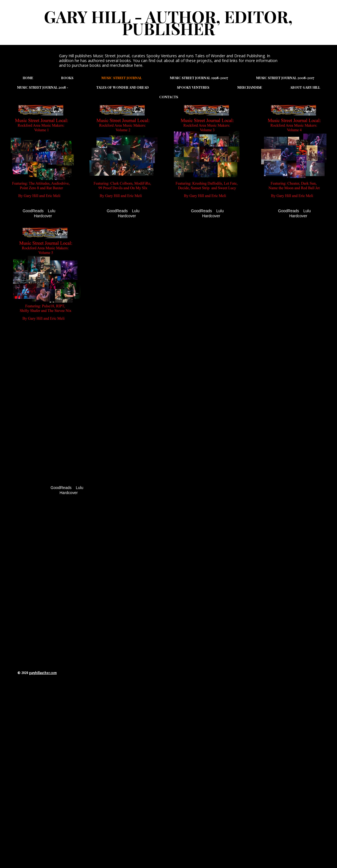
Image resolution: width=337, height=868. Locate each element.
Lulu (52, 211)
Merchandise (250, 87)
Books (67, 78)
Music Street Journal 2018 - (43, 87)
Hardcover (43, 216)
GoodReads (33, 211)
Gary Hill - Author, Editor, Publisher (168, 22)
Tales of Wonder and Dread (123, 87)
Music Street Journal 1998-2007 (199, 78)
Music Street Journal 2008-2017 (285, 78)
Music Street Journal (122, 78)
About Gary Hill (305, 87)
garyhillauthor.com (43, 673)
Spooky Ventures (193, 87)
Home (28, 78)
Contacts (169, 97)
